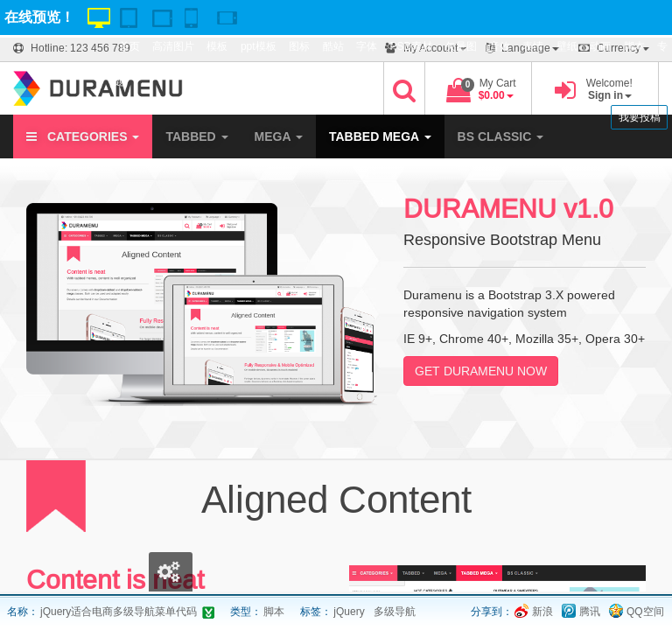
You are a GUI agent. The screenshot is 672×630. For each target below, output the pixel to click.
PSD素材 (411, 46)
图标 (299, 46)
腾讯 (590, 612)
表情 (533, 46)
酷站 (333, 46)
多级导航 (395, 612)
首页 (129, 46)
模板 (217, 46)
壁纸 (567, 46)
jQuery (349, 612)
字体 (367, 46)
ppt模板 (259, 46)
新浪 (542, 612)
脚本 (634, 46)
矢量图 (461, 46)
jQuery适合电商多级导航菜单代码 (119, 612)
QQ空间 (645, 612)
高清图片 (173, 46)
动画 (600, 46)
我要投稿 (640, 117)
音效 (500, 46)
